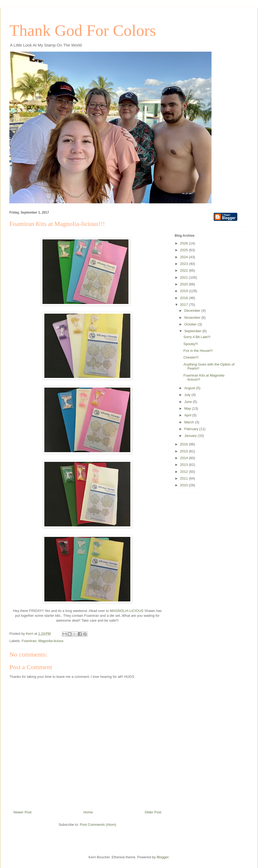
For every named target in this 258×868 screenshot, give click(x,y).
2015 (184, 451)
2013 (184, 465)
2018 (184, 298)
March (190, 422)
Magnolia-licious (51, 641)
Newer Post (22, 812)
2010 (184, 485)
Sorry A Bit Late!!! (197, 337)
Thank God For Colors (83, 30)
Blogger (163, 857)
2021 (184, 277)
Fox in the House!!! (198, 351)
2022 (184, 270)
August (190, 388)
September (193, 331)
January (191, 436)
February (192, 429)
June (189, 402)
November (193, 318)
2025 (184, 250)
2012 (184, 472)
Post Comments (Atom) (98, 825)
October (191, 324)
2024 (184, 257)
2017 (184, 305)
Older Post (153, 812)
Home (88, 812)
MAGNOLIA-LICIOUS (127, 611)
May (188, 408)
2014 (184, 458)
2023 (184, 264)
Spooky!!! (191, 344)
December (193, 311)
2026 (184, 243)
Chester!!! (191, 357)
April (188, 415)
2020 (184, 284)
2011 (184, 478)
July (188, 395)
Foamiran (29, 641)
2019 (184, 291)
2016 (184, 444)
